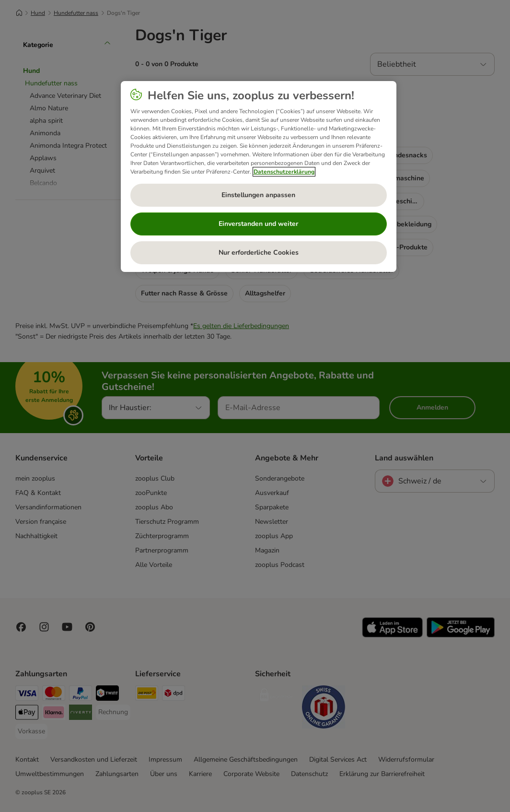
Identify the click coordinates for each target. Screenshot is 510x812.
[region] (259, 177)
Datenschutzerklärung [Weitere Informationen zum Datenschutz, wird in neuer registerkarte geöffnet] (284, 172)
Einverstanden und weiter (258, 224)
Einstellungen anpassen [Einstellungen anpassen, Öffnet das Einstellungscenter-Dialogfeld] (258, 195)
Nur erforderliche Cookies (259, 253)
